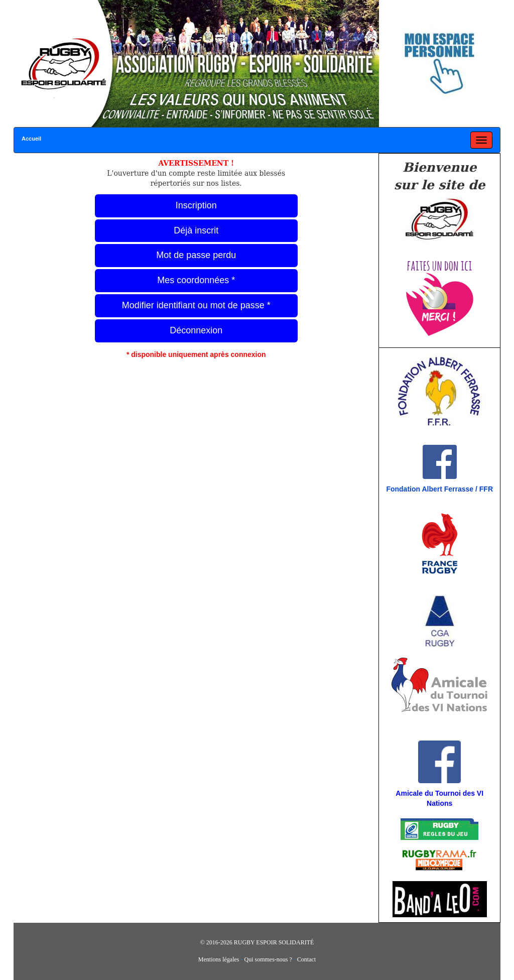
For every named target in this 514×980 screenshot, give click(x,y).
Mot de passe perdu (196, 255)
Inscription (196, 205)
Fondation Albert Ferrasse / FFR (439, 489)
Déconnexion (196, 330)
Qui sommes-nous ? (268, 959)
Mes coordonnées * (196, 280)
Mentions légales (219, 959)
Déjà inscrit (196, 230)
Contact (306, 959)
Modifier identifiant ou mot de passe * (196, 305)
